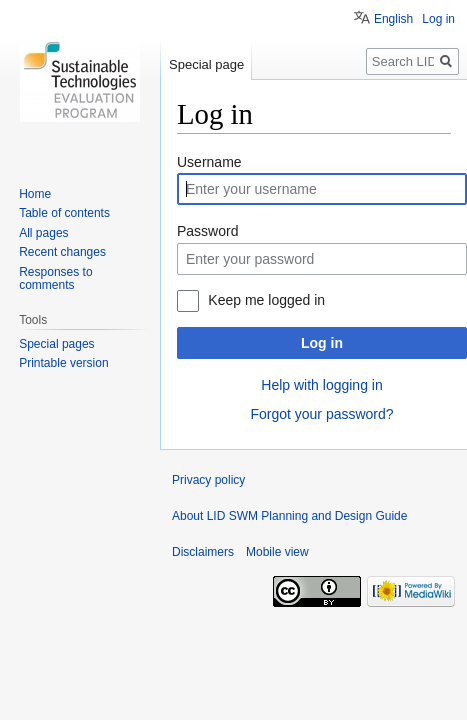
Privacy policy (208, 480)
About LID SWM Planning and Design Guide (289, 516)
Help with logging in (321, 385)
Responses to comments (55, 279)
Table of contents (64, 213)
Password (207, 231)
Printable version (63, 363)
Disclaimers (203, 552)
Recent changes (62, 252)
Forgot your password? (321, 414)
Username (209, 162)
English (393, 19)
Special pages (56, 344)
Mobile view (277, 552)
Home (35, 194)
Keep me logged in (266, 300)
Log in (322, 343)
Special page (206, 64)
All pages (43, 233)
